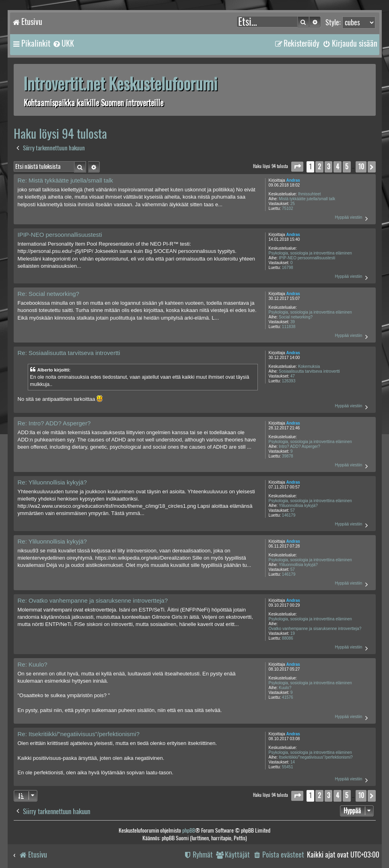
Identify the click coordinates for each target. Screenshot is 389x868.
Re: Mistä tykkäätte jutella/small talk (66, 180)
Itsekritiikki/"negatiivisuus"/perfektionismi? (316, 757)
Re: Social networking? (48, 294)
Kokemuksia (309, 366)
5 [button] (347, 167)
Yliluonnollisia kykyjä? (298, 506)
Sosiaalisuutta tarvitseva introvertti (309, 371)
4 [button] (338, 167)
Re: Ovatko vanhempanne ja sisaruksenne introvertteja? (93, 600)
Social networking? (296, 317)
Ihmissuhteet (310, 194)
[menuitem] (63, 43)
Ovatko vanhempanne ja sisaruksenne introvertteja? (315, 629)
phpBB (189, 830)
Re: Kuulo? (33, 664)
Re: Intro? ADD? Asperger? (54, 423)
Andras (293, 180)
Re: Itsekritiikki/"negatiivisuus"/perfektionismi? (79, 734)
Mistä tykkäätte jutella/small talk (307, 199)
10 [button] (361, 167)
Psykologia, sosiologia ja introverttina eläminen (310, 253)
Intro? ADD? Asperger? (299, 446)
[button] (297, 167)
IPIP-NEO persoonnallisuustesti (307, 258)
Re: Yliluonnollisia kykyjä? (52, 482)
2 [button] (319, 167)
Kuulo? (285, 688)
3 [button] (328, 167)
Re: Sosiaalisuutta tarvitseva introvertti (69, 353)
